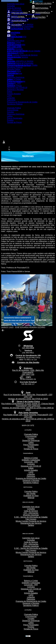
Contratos (11, 49)
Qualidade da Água (15, 37)
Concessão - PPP (14, 47)
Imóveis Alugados (14, 57)
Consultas (11, 6)
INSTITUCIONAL (42, 8)
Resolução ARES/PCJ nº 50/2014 (20, 25)
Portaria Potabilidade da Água (19, 29)
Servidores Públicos (15, 67)
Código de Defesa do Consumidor (20, 27)
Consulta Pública (14, 32)
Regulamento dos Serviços (17, 20)
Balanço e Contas (14, 43)
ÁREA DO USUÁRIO (43, 4)
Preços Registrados (15, 81)
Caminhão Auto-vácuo (16, 4)
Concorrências (13, 73)
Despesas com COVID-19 (17, 51)
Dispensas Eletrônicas (16, 77)
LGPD (9, 59)
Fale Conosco (12, 16)
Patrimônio (11, 63)
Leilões (10, 79)
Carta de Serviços (14, 8)
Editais (10, 55)
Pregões (10, 84)
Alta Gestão (12, 35)
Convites (10, 75)
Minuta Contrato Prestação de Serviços (22, 18)
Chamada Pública (14, 71)
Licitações (11, 61)
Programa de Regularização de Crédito (22, 65)
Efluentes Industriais (15, 12)
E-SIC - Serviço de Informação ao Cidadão (24, 14)
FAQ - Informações (14, 10)
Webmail (10, 39)
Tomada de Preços (14, 86)
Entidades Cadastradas (16, 45)
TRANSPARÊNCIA (43, 13)
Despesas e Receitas (15, 53)
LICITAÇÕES (40, 17)
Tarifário (10, 22)
